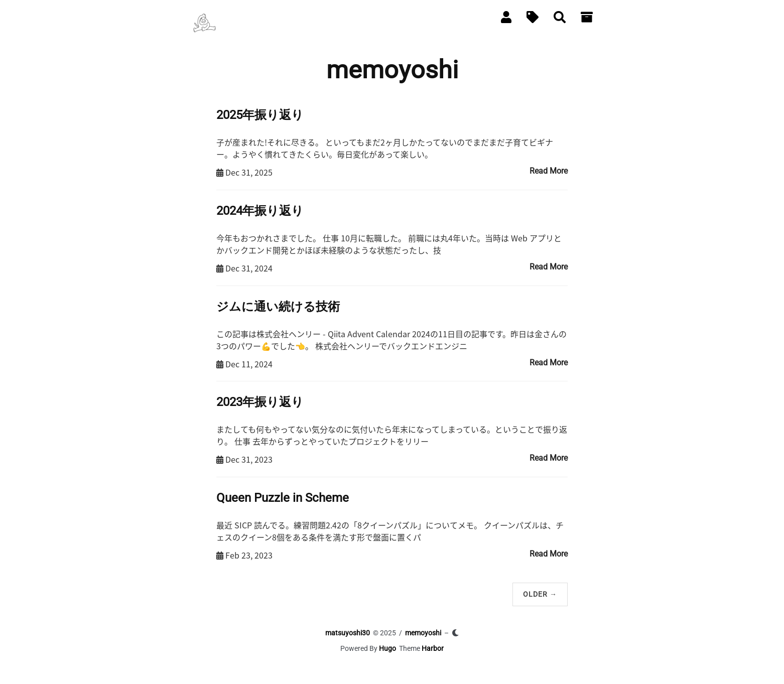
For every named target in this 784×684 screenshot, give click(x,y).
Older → (540, 594)
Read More (549, 171)
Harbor (433, 648)
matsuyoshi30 (348, 633)
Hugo (387, 648)
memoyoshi (423, 633)
